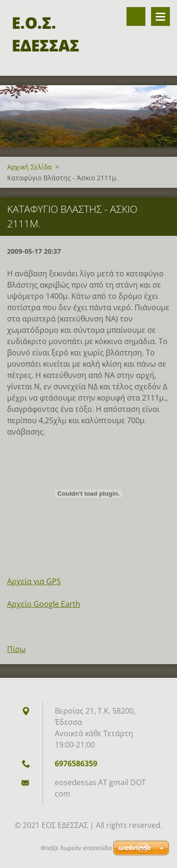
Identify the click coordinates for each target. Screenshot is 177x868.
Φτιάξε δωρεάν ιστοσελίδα (76, 848)
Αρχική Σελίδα (29, 167)
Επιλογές (160, 16)
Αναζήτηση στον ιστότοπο (136, 16)
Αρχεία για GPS (34, 581)
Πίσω (16, 649)
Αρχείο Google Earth (44, 604)
